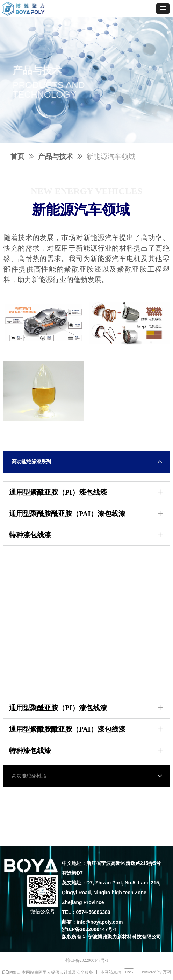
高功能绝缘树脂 (29, 776)
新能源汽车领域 (111, 156)
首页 (17, 156)
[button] (163, 9)
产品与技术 (56, 156)
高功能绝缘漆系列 (31, 462)
